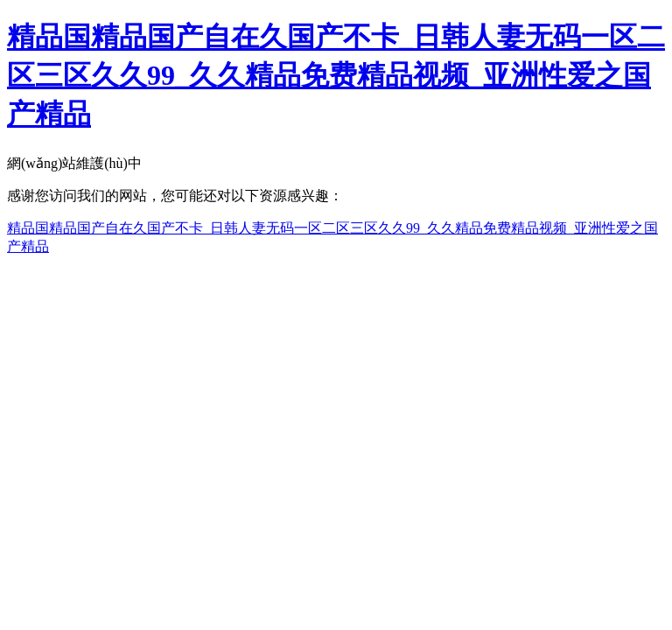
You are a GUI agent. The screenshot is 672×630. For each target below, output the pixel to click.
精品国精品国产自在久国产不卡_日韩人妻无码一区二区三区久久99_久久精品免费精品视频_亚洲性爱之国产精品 (336, 75)
